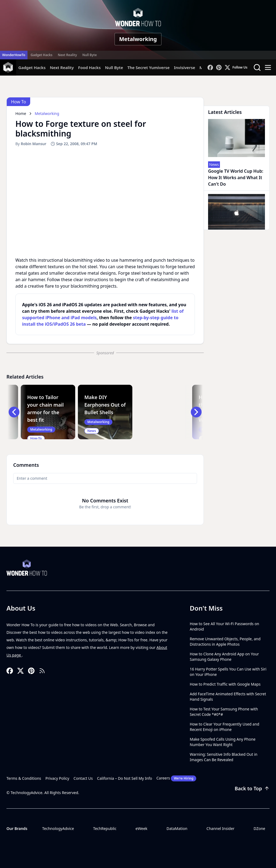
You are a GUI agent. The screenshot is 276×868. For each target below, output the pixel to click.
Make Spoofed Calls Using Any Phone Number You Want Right (223, 742)
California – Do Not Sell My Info (125, 778)
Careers (176, 778)
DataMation (177, 828)
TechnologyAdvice (58, 828)
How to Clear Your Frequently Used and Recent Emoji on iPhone (225, 727)
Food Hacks (89, 67)
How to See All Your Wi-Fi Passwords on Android (225, 626)
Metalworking (138, 39)
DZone (259, 828)
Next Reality (67, 55)
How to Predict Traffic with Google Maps (225, 684)
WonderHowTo (14, 55)
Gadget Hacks (42, 55)
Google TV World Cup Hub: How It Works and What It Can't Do (236, 178)
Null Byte (89, 55)
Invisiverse (184, 67)
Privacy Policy (57, 778)
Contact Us (83, 778)
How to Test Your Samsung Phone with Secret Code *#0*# (224, 712)
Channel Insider (220, 828)
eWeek (142, 828)
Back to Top (252, 788)
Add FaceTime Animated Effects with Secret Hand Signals (228, 697)
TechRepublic (105, 828)
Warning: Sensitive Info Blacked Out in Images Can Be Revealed (224, 757)
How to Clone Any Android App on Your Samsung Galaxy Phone (224, 657)
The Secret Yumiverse (148, 67)
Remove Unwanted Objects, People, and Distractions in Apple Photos (225, 641)
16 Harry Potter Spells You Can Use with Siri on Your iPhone (228, 672)
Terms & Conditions (24, 778)
